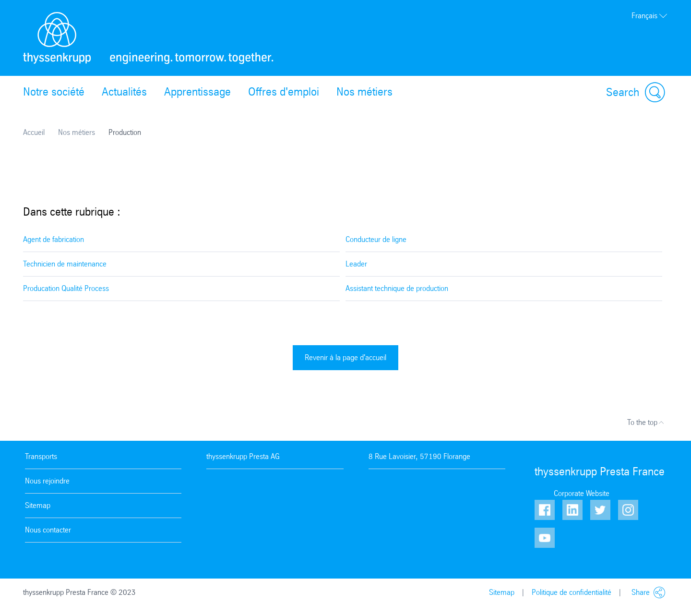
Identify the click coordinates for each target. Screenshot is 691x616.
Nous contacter (48, 530)
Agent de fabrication (54, 239)
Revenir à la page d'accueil (345, 357)
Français (650, 16)
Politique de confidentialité (572, 592)
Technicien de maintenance (65, 264)
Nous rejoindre (47, 481)
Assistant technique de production (397, 288)
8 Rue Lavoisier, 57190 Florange (419, 456)
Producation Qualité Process (66, 288)
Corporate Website (582, 493)
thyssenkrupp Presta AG (243, 456)
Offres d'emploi (284, 92)
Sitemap (38, 505)
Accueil (34, 132)
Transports (41, 456)
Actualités (124, 92)
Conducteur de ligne (376, 239)
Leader (356, 264)
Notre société (54, 92)
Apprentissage (197, 92)
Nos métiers (364, 92)
